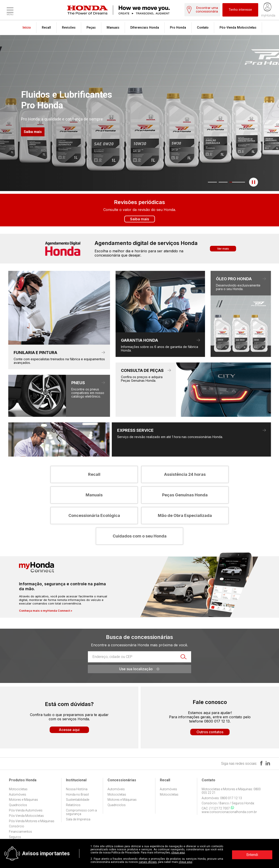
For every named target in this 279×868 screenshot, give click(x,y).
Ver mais (223, 249)
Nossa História (77, 789)
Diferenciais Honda (145, 28)
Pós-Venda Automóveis (26, 810)
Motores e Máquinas (23, 800)
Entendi (252, 855)
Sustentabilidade (78, 800)
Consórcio (17, 826)
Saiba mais (33, 132)
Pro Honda (178, 28)
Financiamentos (20, 832)
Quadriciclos (18, 805)
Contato (203, 28)
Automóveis (18, 794)
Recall (46, 28)
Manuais (113, 28)
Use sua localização (140, 669)
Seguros (15, 837)
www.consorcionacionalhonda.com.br (229, 812)
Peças (91, 28)
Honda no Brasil (77, 794)
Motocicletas (18, 789)
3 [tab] (229, 182)
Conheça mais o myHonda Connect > (46, 611)
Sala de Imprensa (78, 819)
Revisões (69, 28)
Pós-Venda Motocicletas (238, 28)
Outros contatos (210, 732)
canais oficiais (148, 862)
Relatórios (73, 805)
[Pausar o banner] (254, 182)
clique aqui (178, 853)
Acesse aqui (69, 730)
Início (27, 28)
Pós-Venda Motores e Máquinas (32, 821)
